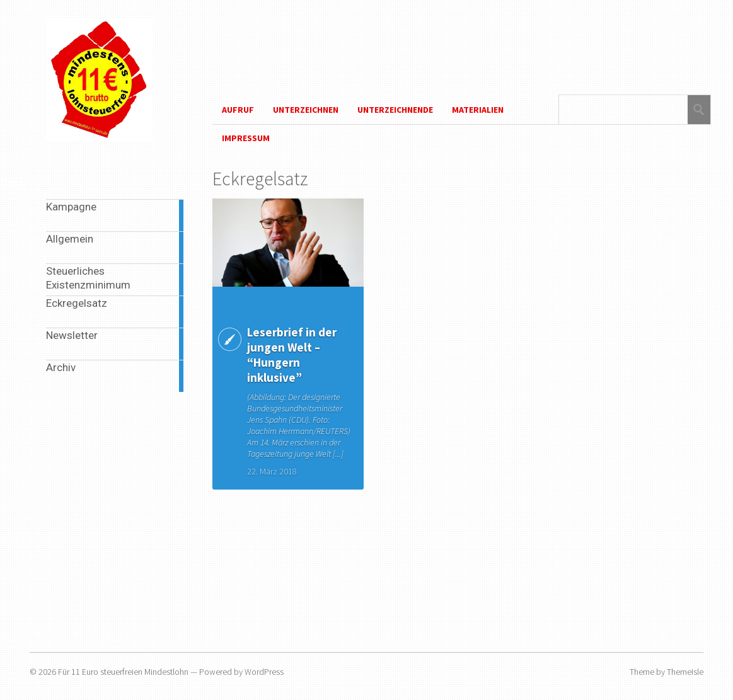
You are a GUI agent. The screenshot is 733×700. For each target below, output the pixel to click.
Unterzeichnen (306, 110)
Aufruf (238, 110)
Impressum (246, 138)
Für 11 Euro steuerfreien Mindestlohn (123, 672)
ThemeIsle (685, 672)
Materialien (478, 110)
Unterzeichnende (395, 110)
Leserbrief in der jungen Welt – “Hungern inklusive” (292, 355)
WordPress (264, 672)
